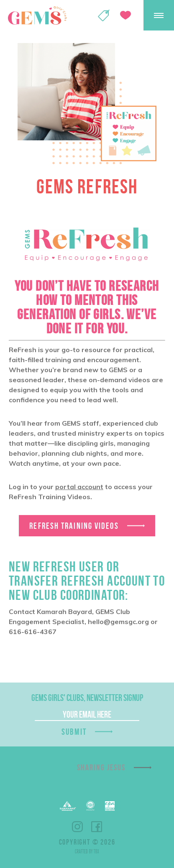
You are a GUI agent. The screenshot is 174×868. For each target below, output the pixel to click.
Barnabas (68, 806)
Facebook (97, 827)
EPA (110, 806)
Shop (104, 15)
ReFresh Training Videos (74, 526)
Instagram (77, 827)
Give (125, 15)
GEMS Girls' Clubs (37, 15)
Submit (74, 732)
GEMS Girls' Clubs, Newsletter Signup (87, 698)
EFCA (90, 806)
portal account (79, 487)
